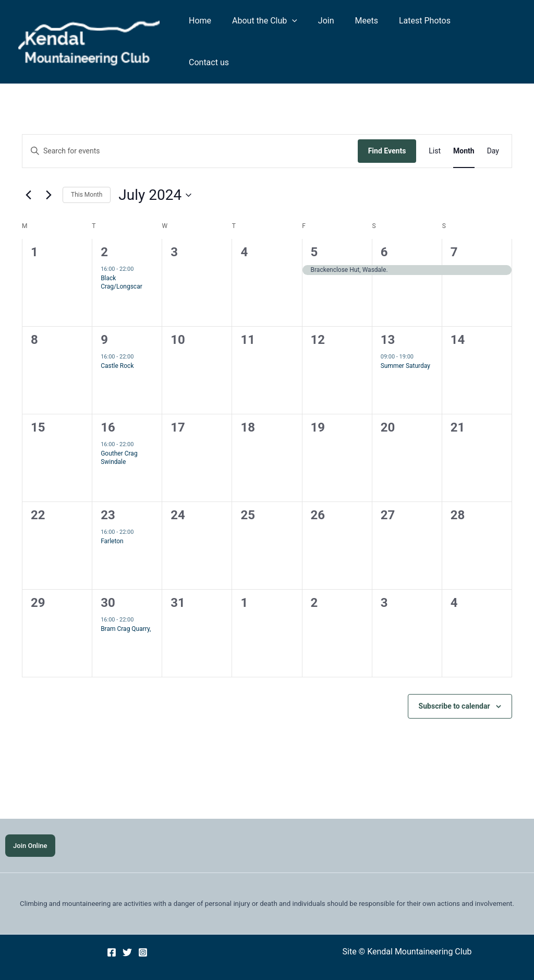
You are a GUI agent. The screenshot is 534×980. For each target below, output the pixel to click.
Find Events (387, 133)
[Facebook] (112, 935)
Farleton (112, 523)
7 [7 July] (454, 234)
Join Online (31, 828)
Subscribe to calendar (454, 688)
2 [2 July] (104, 234)
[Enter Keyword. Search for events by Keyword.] (190, 133)
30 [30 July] (108, 584)
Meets (371, 33)
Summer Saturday (405, 348)
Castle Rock (117, 348)
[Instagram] (143, 935)
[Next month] (48, 177)
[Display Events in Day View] (493, 133)
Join (335, 33)
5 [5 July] (314, 234)
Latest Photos (425, 33)
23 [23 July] (108, 497)
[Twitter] (127, 935)
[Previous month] (28, 177)
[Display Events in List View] (435, 133)
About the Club (277, 33)
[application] (305, 33)
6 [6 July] (384, 234)
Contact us (487, 33)
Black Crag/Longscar (122, 264)
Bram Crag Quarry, (126, 611)
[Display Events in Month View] (464, 133)
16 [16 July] (108, 409)
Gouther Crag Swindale (119, 440)
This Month (87, 176)
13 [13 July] (388, 321)
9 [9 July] (104, 321)
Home (217, 33)
